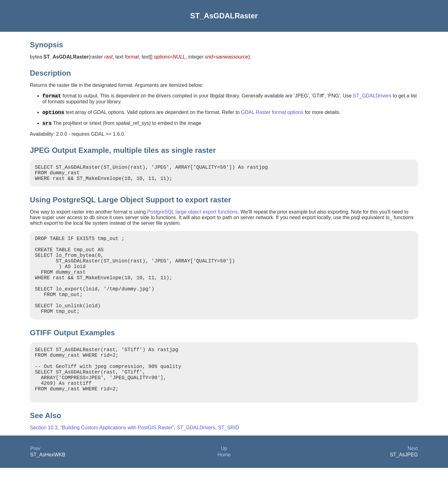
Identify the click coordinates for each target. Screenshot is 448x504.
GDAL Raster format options (272, 115)
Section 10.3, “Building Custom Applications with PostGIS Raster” (102, 464)
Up (224, 485)
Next (413, 485)
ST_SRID (229, 464)
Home (224, 491)
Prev (35, 485)
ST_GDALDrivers (372, 97)
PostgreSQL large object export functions (192, 219)
